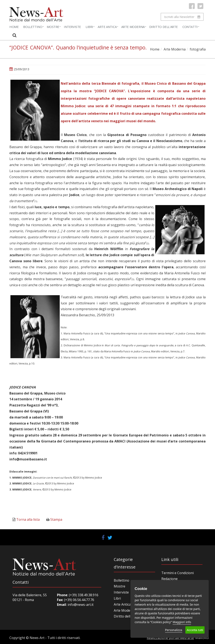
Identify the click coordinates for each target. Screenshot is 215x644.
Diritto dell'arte (126, 616)
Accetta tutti (195, 630)
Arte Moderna (133, 27)
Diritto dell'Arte (164, 27)
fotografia (198, 49)
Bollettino (33, 27)
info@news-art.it (81, 605)
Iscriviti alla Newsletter (182, 17)
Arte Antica (107, 27)
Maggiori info (182, 622)
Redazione (169, 579)
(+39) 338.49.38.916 (83, 595)
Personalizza (174, 630)
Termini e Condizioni (178, 573)
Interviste (72, 27)
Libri (89, 27)
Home (14, 27)
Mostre (53, 27)
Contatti (190, 27)
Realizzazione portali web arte (170, 638)
